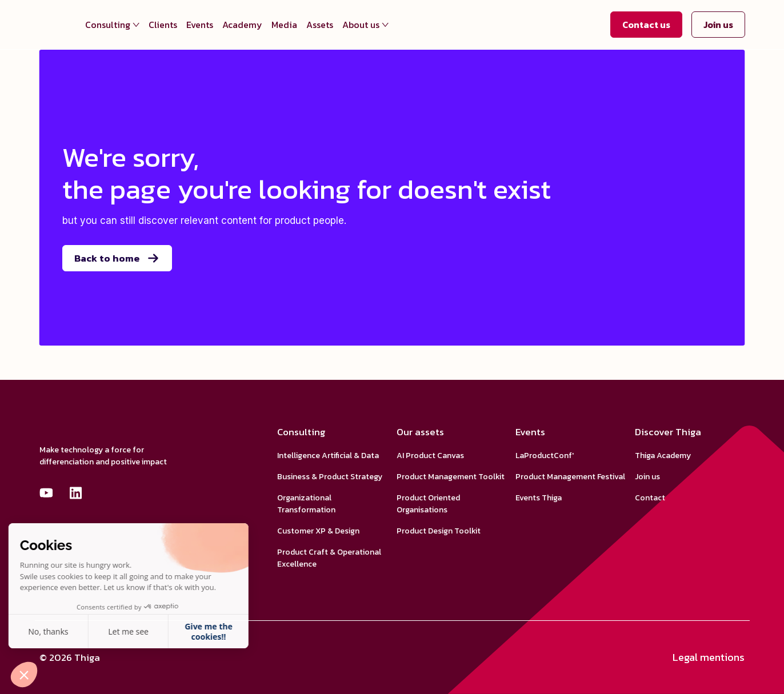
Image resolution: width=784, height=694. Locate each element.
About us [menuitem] (365, 25)
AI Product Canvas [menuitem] (430, 456)
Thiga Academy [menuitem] (663, 456)
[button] (24, 675)
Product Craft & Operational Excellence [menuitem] (329, 558)
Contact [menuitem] (650, 498)
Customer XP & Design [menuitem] (318, 531)
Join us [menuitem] (647, 477)
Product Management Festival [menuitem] (570, 477)
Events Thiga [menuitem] (539, 498)
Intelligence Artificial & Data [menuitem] (328, 456)
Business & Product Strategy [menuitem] (330, 477)
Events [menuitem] (200, 25)
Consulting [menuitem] (112, 25)
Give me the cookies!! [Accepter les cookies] (134, 631)
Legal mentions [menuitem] (709, 657)
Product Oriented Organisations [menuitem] (428, 504)
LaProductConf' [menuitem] (545, 456)
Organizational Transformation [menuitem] (306, 504)
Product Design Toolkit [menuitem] (439, 531)
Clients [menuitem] (163, 25)
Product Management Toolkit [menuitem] (451, 477)
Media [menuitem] (284, 25)
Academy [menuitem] (242, 25)
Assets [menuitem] (320, 25)
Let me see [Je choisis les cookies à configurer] (54, 631)
